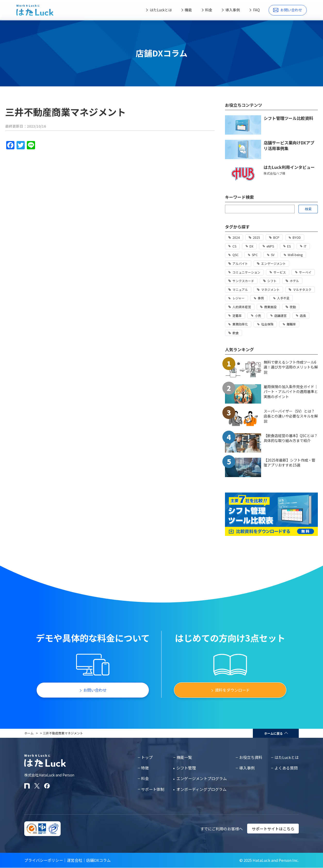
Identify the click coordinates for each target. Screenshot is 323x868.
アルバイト (240, 263)
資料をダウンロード (232, 690)
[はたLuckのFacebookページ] (47, 786)
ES (289, 246)
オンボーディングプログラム (201, 789)
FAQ (256, 10)
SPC (255, 255)
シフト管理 (186, 768)
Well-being (295, 255)
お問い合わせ (288, 10)
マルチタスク (302, 289)
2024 (236, 237)
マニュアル (240, 289)
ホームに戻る (273, 733)
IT (305, 246)
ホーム (29, 733)
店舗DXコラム (98, 860)
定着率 (237, 316)
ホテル (294, 281)
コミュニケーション (246, 272)
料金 (209, 10)
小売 (258, 316)
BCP (276, 237)
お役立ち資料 (251, 757)
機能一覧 (184, 757)
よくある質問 (286, 768)
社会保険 (267, 324)
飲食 (236, 333)
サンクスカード (243, 281)
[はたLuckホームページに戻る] (35, 10)
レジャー (239, 298)
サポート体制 (153, 789)
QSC (236, 255)
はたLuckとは (161, 10)
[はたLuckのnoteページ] (27, 786)
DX (251, 246)
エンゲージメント (273, 263)
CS (234, 246)
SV (273, 255)
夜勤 (293, 307)
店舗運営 (280, 316)
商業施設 (270, 307)
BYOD (297, 237)
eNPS (270, 246)
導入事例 (233, 10)
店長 (303, 316)
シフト (272, 281)
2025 (256, 237)
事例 (261, 298)
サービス (280, 272)
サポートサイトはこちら (273, 829)
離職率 (291, 324)
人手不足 (283, 298)
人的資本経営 (242, 307)
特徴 (145, 768)
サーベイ (305, 272)
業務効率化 (240, 324)
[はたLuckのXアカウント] (37, 786)
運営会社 (75, 860)
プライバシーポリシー (44, 860)
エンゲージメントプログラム (202, 778)
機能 (188, 10)
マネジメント (270, 289)
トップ (147, 757)
